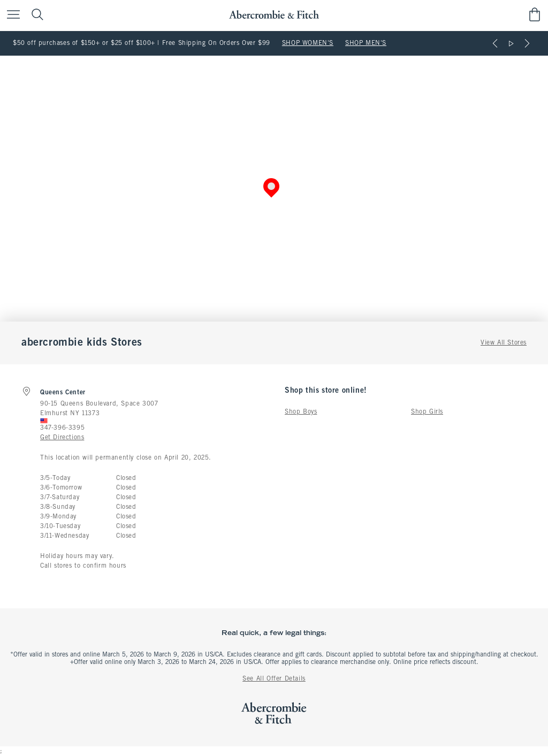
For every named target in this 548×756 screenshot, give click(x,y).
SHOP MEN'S (366, 43)
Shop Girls (427, 412)
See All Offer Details (274, 679)
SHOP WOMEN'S (308, 43)
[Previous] (495, 43)
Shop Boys (301, 412)
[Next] (527, 43)
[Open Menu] (11, 15)
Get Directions (62, 438)
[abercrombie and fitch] (274, 15)
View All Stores (504, 343)
